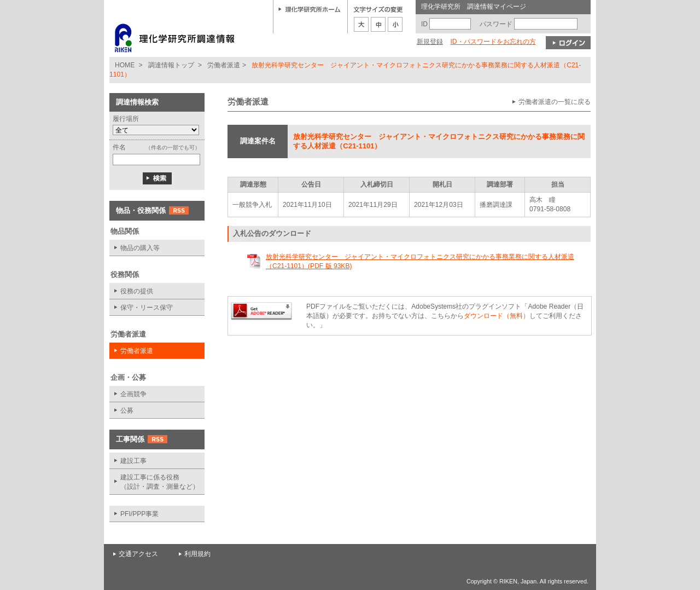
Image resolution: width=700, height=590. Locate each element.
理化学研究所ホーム (310, 9)
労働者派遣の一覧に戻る (555, 102)
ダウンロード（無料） (497, 316)
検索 (157, 178)
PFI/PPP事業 (139, 514)
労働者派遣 (224, 65)
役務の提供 (137, 291)
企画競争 (133, 394)
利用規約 (197, 554)
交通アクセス (138, 554)
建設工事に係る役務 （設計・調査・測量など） (160, 482)
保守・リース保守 (147, 308)
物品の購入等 (140, 248)
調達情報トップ (171, 65)
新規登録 (430, 42)
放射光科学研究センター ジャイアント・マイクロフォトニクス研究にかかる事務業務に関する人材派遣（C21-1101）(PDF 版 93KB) (420, 261)
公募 (127, 410)
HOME (125, 65)
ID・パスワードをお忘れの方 (493, 42)
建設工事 (133, 461)
